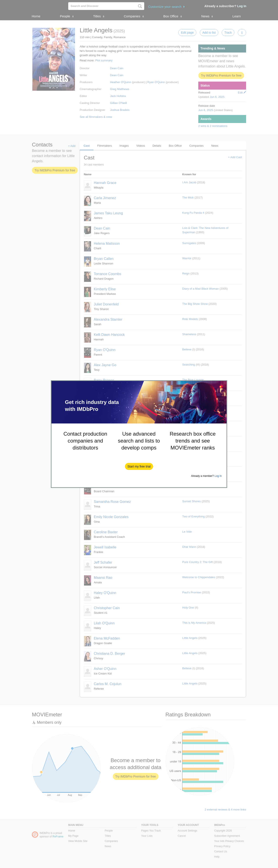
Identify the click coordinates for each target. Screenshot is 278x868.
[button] (139, 466)
